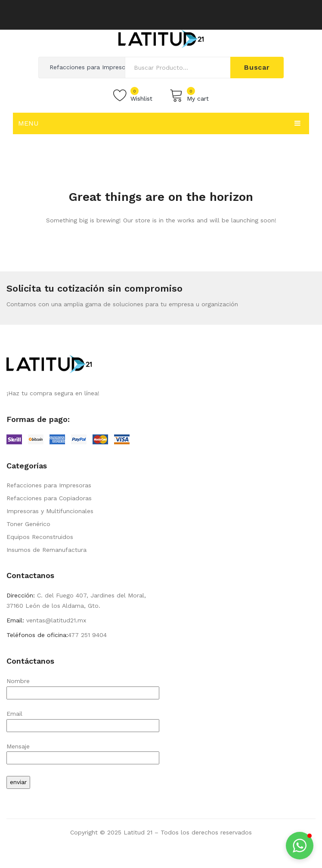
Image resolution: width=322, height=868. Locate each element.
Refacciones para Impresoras (49, 485)
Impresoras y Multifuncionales (50, 511)
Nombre (83, 687)
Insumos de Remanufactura (46, 550)
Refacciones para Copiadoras (49, 498)
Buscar (257, 67)
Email (83, 719)
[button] (300, 846)
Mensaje (83, 752)
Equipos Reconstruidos (40, 537)
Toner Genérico (28, 524)
